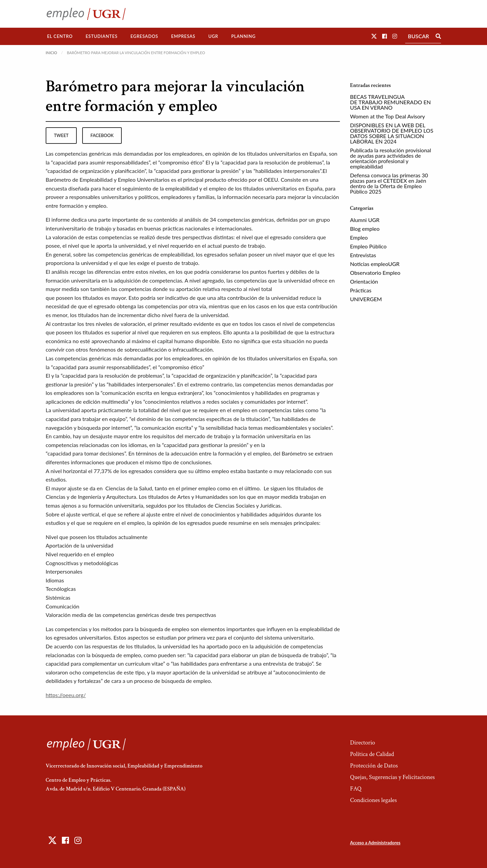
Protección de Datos (374, 766)
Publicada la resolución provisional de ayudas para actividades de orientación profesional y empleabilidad (391, 158)
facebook (102, 135)
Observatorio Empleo (375, 273)
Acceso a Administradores (375, 843)
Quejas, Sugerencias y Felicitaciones (392, 777)
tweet (61, 135)
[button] (374, 36)
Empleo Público (368, 246)
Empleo (359, 237)
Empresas (183, 36)
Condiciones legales (373, 800)
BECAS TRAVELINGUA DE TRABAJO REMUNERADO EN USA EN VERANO (390, 102)
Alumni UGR (365, 220)
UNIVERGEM (366, 299)
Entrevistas (363, 255)
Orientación (364, 281)
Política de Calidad (372, 754)
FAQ (356, 789)
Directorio (363, 743)
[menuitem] (60, 36)
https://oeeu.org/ (66, 695)
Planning (243, 36)
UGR (213, 36)
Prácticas (361, 290)
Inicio (51, 53)
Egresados (144, 36)
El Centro (60, 36)
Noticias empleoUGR (375, 264)
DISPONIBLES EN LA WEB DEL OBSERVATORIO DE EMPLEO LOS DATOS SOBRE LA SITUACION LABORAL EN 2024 (392, 133)
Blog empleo (365, 229)
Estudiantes (101, 36)
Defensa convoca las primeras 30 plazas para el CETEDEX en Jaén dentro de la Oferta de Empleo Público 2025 (389, 183)
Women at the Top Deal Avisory (388, 116)
